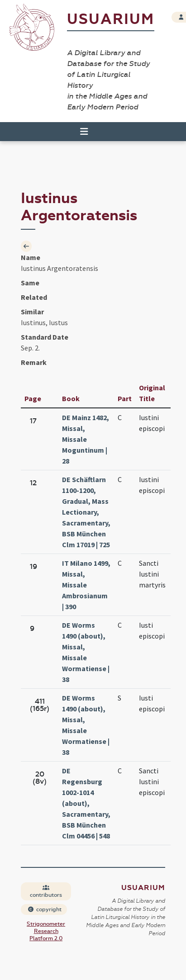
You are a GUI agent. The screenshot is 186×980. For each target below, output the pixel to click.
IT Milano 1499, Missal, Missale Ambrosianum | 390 (86, 585)
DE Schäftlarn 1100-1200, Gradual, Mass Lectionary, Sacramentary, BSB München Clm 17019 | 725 (86, 512)
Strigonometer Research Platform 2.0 (46, 931)
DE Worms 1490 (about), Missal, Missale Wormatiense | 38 (86, 652)
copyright (44, 909)
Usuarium (111, 19)
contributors (46, 892)
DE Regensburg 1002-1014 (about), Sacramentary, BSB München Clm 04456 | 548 (86, 803)
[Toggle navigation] (80, 132)
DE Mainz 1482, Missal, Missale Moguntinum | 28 (86, 439)
